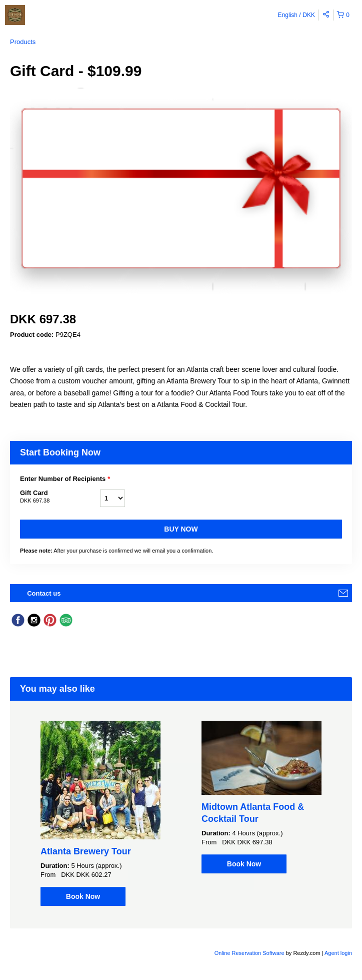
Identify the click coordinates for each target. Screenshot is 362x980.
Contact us (44, 593)
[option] (100, 813)
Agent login (338, 953)
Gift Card (60, 497)
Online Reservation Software (249, 953)
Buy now (181, 529)
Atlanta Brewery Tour (86, 851)
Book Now (83, 896)
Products (23, 42)
